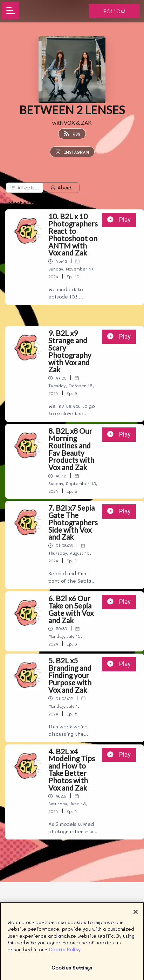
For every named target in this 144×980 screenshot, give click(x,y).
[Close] (136, 915)
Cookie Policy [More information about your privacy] (65, 953)
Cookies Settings (72, 971)
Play (119, 220)
